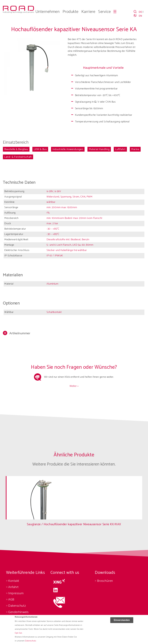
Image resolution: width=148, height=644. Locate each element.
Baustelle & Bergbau (16, 149)
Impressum (16, 593)
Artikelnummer (19, 333)
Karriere (88, 12)
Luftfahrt (120, 149)
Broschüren (105, 581)
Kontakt (14, 581)
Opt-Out (18, 636)
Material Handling (99, 149)
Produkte (71, 12)
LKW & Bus (40, 149)
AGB (11, 600)
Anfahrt (13, 587)
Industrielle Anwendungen (68, 149)
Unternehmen (48, 12)
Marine (135, 149)
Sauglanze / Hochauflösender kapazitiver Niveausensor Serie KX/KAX (74, 524)
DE (140, 12)
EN (140, 16)
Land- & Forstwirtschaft (18, 157)
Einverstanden (122, 623)
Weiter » (74, 386)
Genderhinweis (18, 612)
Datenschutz (17, 606)
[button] (74, 334)
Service (104, 12)
